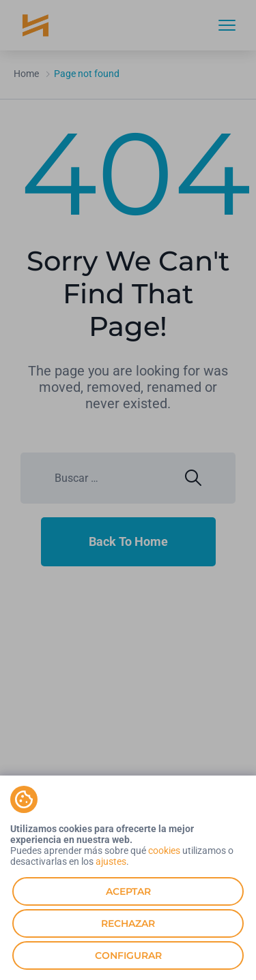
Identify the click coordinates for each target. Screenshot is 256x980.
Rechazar (128, 923)
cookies (164, 851)
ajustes (111, 861)
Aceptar (128, 891)
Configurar (128, 955)
